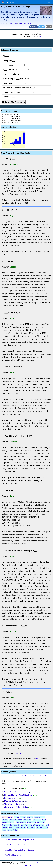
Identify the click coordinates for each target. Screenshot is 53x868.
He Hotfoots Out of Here (15, 792)
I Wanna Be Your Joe (13, 801)
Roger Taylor (12, 830)
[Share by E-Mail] (49, 27)
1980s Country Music (17, 827)
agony (38, 758)
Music (17, 817)
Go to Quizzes (17, 845)
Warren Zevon (39, 825)
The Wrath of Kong (12, 804)
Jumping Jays (10, 798)
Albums (5, 820)
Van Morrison (26, 825)
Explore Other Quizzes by (19, 840)
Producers (41, 822)
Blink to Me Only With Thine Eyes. (18, 795)
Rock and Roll (40, 817)
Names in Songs (15, 820)
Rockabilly (31, 827)
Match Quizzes (7, 817)
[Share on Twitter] (42, 27)
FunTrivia (13, 855)
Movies (23, 817)
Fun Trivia (8, 2)
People (30, 817)
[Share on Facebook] (34, 27)
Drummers (32, 822)
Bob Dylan (27, 820)
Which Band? (21, 822)
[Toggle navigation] (49, 2)
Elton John (37, 820)
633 (40, 37)
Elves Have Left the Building (16, 807)
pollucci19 (14, 37)
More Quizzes (19, 850)
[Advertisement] (27, 43)
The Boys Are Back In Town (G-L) (35, 776)
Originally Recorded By (11, 825)
